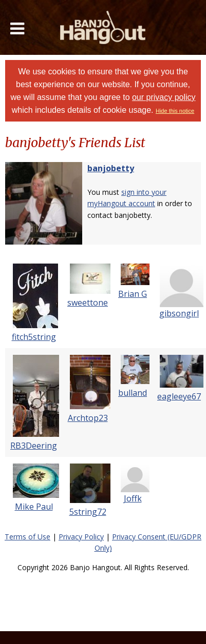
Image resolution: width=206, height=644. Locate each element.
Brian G (133, 294)
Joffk (133, 498)
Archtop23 (88, 418)
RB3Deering (34, 446)
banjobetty (111, 168)
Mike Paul (34, 507)
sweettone (88, 303)
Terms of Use (27, 537)
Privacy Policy (81, 537)
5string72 (88, 512)
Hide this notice (175, 111)
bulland (133, 393)
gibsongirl (179, 313)
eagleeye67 (179, 396)
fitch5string (34, 337)
